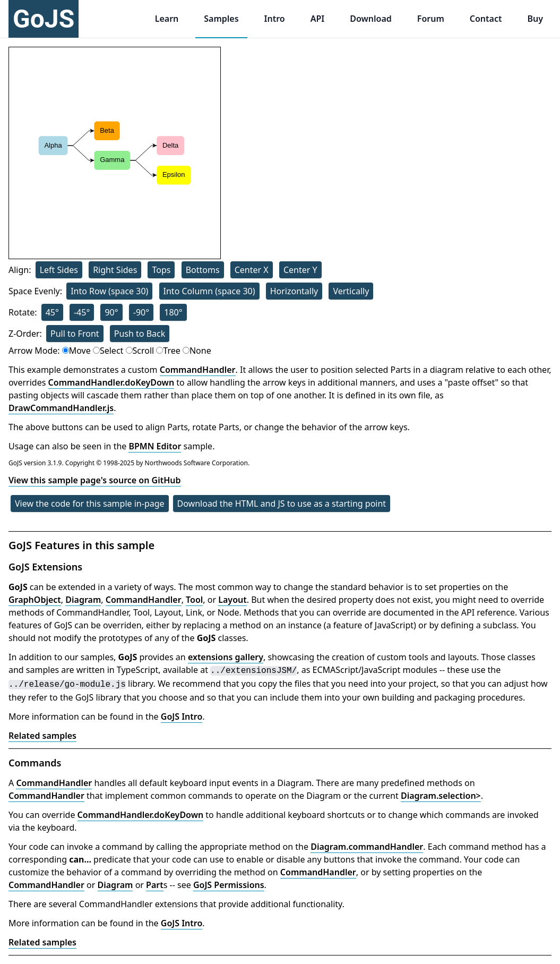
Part (155, 885)
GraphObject (35, 600)
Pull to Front (75, 334)
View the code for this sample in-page (90, 504)
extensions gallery (226, 657)
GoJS (44, 19)
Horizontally (294, 291)
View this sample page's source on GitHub (95, 480)
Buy (535, 19)
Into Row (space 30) (109, 291)
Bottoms (203, 270)
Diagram (83, 600)
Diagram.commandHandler (367, 847)
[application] (115, 153)
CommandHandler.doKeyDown (111, 382)
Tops (161, 270)
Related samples (42, 736)
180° (173, 312)
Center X (252, 270)
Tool (194, 600)
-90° (141, 312)
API (318, 19)
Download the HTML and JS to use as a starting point (282, 504)
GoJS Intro (182, 716)
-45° (82, 312)
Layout (232, 600)
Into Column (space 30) (209, 291)
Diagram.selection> (441, 796)
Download (371, 19)
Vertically (351, 291)
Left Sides (59, 270)
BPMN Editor (155, 446)
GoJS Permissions (229, 885)
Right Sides (115, 270)
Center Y (300, 270)
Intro (275, 19)
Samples (221, 19)
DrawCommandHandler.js (61, 408)
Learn (167, 19)
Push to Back (140, 334)
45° (52, 312)
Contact (486, 19)
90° (111, 312)
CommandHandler (198, 370)
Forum (431, 19)
